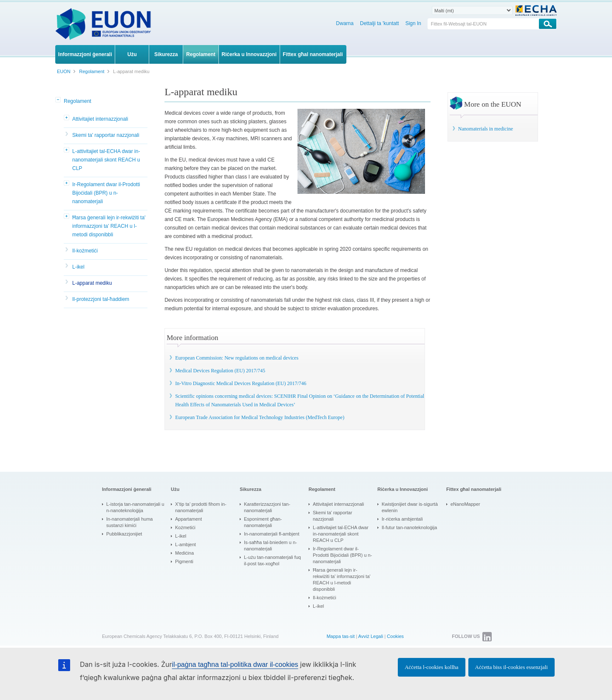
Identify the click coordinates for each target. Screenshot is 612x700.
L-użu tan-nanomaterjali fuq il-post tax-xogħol (272, 560)
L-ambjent (186, 544)
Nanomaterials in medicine (486, 129)
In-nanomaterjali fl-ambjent (272, 534)
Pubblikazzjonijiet (124, 534)
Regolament (78, 101)
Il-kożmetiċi (85, 251)
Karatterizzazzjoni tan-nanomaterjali (267, 507)
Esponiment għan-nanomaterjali (263, 522)
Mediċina (184, 553)
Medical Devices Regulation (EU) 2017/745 (220, 371)
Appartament (188, 519)
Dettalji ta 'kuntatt (380, 23)
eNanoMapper (465, 504)
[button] (59, 100)
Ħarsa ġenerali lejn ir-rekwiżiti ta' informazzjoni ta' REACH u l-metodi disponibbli (109, 226)
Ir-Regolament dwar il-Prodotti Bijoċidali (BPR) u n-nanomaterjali (106, 193)
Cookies (395, 636)
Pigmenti (184, 561)
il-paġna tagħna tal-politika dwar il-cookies (235, 665)
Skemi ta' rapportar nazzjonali (106, 135)
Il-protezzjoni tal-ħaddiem (101, 299)
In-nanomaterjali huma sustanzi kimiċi (129, 522)
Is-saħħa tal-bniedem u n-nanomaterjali (271, 546)
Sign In (413, 23)
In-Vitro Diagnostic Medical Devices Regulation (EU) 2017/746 (241, 383)
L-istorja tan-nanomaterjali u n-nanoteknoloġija (135, 507)
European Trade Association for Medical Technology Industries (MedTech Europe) (260, 417)
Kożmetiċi (185, 527)
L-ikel (78, 267)
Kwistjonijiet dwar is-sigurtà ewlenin (410, 507)
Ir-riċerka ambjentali (402, 519)
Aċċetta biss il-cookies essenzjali (511, 667)
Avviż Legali (371, 636)
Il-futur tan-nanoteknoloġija (409, 527)
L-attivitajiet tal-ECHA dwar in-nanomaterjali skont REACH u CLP (106, 160)
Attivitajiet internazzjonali (100, 119)
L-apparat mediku (92, 283)
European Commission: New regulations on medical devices (237, 358)
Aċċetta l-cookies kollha (431, 667)
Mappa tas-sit (340, 636)
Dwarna (345, 23)
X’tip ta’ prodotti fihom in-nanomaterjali (201, 507)
